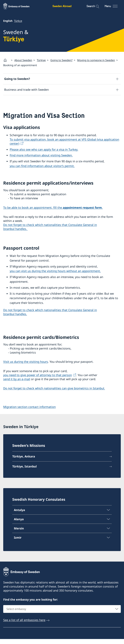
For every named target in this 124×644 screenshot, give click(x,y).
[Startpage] (6, 60)
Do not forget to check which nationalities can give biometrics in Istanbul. (54, 393)
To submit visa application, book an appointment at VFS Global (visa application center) (64, 146)
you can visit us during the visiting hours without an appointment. (55, 276)
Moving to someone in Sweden (96, 60)
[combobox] (62, 614)
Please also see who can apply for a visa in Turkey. (44, 154)
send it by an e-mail (17, 384)
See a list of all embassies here (24, 625)
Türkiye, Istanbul (24, 471)
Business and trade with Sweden (26, 90)
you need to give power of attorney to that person (38, 380)
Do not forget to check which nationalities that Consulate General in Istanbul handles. (50, 232)
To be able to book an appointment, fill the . (53, 213)
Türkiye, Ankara (24, 461)
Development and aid (19, 101)
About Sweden (23, 60)
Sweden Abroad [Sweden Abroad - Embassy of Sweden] (62, 6)
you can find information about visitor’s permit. (42, 171)
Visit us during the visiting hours (26, 367)
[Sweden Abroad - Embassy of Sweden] (19, 6)
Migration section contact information (29, 412)
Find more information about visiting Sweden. (41, 160)
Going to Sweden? (61, 60)
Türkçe (18, 21)
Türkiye (41, 60)
